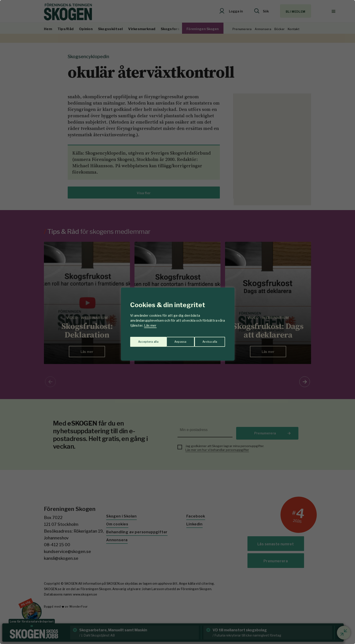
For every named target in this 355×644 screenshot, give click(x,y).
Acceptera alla (207, 340)
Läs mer (150, 325)
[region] (177, 322)
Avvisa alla (173, 340)
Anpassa (143, 340)
